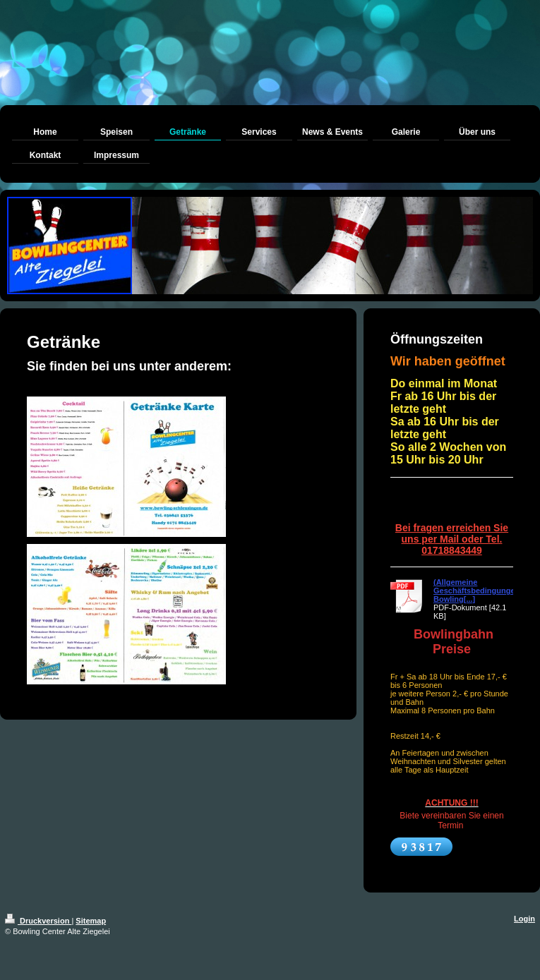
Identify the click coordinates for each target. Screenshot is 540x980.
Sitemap (91, 921)
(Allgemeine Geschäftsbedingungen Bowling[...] (476, 591)
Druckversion (38, 921)
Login (524, 919)
